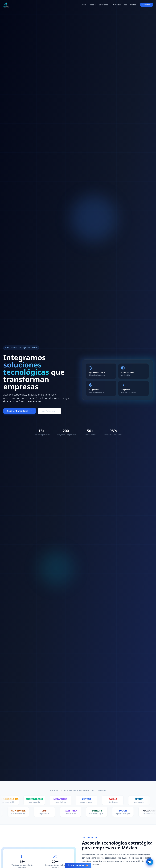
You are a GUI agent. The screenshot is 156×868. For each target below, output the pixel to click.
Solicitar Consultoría (20, 411)
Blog (125, 5)
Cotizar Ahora (147, 5)
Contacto (134, 5)
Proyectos (117, 5)
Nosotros (92, 5)
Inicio (84, 5)
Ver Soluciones (49, 411)
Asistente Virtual (78, 865)
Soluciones (104, 5)
